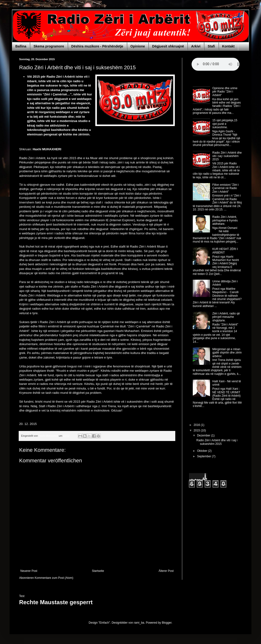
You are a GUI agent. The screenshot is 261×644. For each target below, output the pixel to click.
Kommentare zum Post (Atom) (54, 578)
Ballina (21, 46)
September (204, 456)
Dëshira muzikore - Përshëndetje (97, 46)
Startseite (98, 571)
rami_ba (139, 623)
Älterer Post (166, 571)
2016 (197, 425)
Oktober (203, 451)
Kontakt (228, 46)
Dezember (204, 435)
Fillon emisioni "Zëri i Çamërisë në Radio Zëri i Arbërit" (226, 188)
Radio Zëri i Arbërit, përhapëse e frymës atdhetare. (225, 220)
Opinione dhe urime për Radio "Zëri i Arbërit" (225, 92)
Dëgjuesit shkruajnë (168, 46)
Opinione (138, 46)
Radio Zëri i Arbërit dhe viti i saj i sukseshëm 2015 (227, 156)
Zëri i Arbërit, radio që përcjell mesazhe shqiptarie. (226, 317)
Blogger (167, 623)
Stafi (211, 46)
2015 (197, 430)
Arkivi (196, 46)
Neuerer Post (29, 571)
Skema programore (49, 46)
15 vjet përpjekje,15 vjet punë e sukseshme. (225, 124)
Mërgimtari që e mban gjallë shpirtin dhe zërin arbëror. (227, 353)
